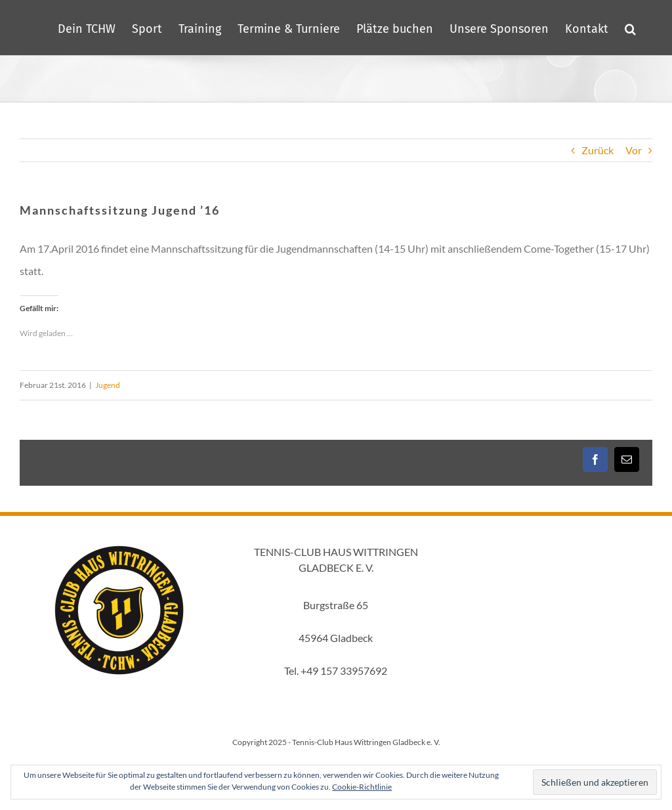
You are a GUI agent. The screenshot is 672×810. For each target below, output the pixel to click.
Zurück (598, 150)
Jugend (108, 385)
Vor (634, 150)
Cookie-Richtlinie (362, 787)
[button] (630, 28)
